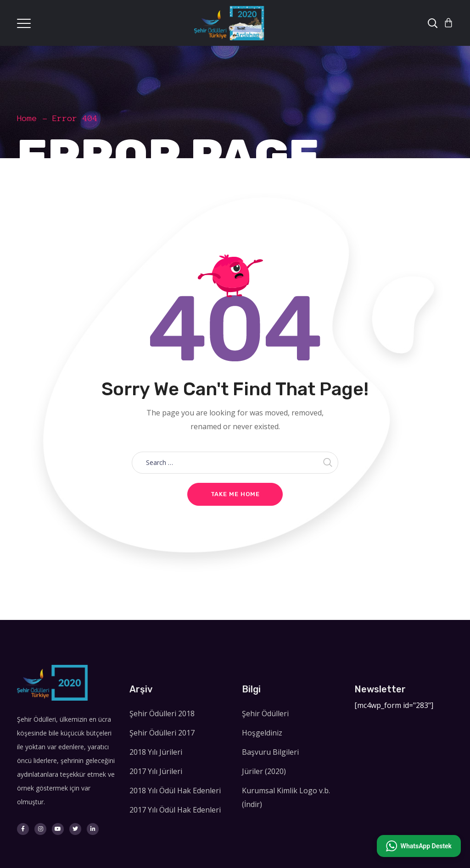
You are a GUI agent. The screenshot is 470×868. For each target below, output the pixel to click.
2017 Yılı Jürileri (156, 771)
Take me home (235, 494)
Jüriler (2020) (264, 771)
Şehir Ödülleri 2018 (162, 713)
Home (27, 118)
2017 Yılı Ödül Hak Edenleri (175, 810)
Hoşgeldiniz (262, 733)
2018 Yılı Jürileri (156, 752)
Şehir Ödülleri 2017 (162, 733)
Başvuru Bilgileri (270, 752)
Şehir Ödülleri (265, 713)
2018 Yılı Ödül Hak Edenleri (175, 791)
